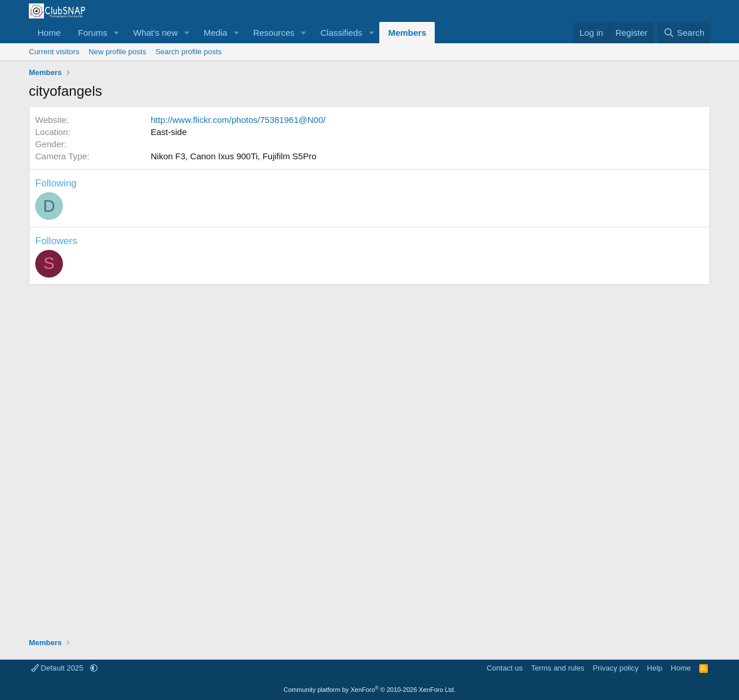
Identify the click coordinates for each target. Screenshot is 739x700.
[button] (117, 33)
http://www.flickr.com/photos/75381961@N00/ (238, 120)
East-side (169, 132)
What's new (156, 33)
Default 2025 (58, 668)
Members (407, 33)
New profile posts (117, 52)
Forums (93, 33)
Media (216, 33)
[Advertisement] (369, 455)
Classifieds (341, 33)
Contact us (505, 668)
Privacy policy (616, 668)
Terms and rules (558, 668)
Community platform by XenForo (369, 690)
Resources (274, 33)
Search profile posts (189, 52)
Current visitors (54, 52)
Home (49, 33)
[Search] (684, 33)
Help (655, 668)
